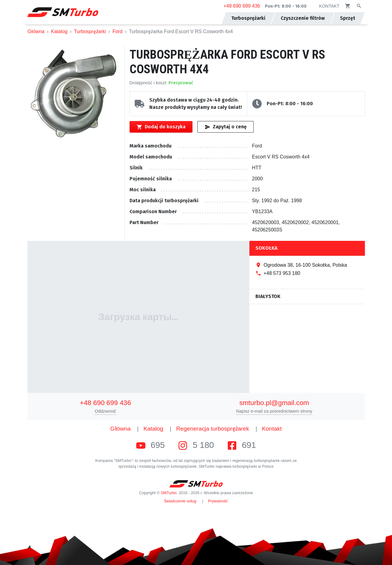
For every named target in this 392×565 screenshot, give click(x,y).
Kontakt (272, 429)
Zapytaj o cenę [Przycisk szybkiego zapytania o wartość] (226, 127)
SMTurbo (168, 493)
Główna (36, 31)
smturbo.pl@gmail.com (274, 403)
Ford (118, 31)
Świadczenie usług (180, 501)
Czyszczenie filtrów (303, 18)
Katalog (59, 31)
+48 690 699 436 (242, 6)
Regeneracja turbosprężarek (213, 429)
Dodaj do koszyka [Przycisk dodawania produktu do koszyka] (161, 127)
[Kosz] (348, 6)
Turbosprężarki (90, 31)
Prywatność (218, 501)
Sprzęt (348, 18)
